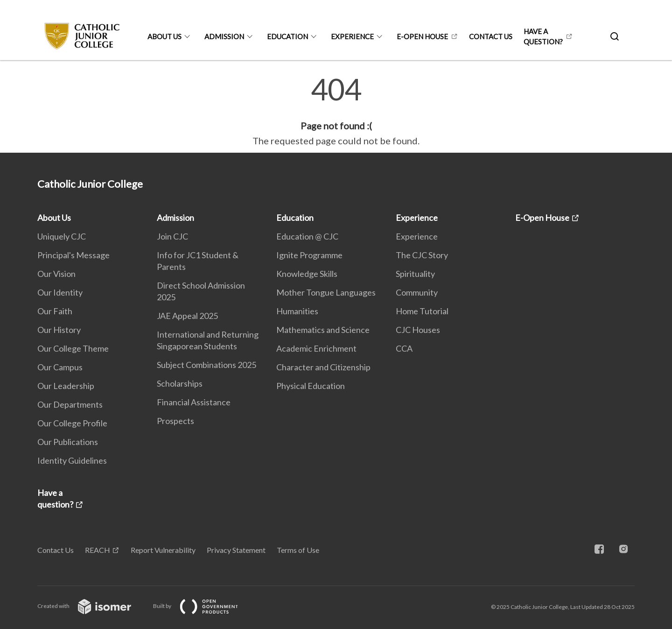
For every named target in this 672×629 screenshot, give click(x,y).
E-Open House (422, 36)
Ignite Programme (309, 255)
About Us (164, 36)
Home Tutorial (422, 311)
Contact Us (491, 36)
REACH (98, 550)
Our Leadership (66, 386)
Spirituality (415, 274)
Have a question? (543, 37)
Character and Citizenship (323, 367)
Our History (59, 330)
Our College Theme (73, 348)
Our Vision (56, 274)
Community (417, 292)
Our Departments (70, 404)
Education (287, 36)
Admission (224, 36)
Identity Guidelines (72, 460)
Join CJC (172, 236)
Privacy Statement (236, 550)
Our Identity (60, 292)
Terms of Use (298, 550)
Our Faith (55, 311)
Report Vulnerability (163, 550)
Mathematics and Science (323, 330)
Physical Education (311, 386)
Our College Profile (72, 423)
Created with (92, 606)
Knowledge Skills (307, 274)
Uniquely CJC (62, 236)
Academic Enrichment (316, 348)
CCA (404, 348)
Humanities (297, 311)
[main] (336, 111)
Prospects (175, 421)
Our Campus (60, 367)
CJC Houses (418, 330)
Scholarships (180, 383)
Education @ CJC (307, 236)
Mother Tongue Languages (326, 292)
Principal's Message (73, 255)
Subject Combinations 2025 (206, 365)
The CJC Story (422, 255)
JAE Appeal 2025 (187, 316)
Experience (352, 36)
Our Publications (68, 442)
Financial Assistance (194, 402)
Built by (203, 606)
